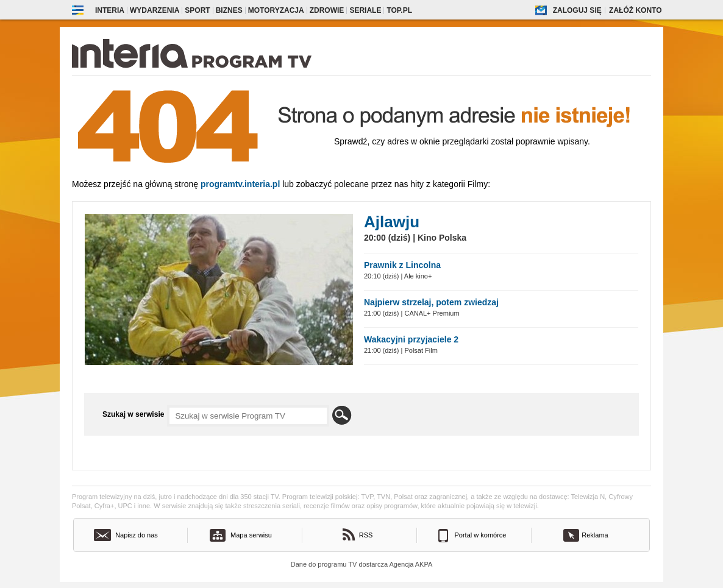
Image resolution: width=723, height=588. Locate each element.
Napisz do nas (137, 535)
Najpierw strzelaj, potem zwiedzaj (431, 302)
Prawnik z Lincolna (402, 265)
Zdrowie (327, 10)
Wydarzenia (155, 10)
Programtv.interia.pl (240, 184)
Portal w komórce (481, 535)
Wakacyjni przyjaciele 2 (411, 339)
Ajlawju (392, 222)
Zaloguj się (577, 10)
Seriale (365, 10)
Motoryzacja (276, 10)
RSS (366, 535)
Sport (197, 10)
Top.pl (399, 10)
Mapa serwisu (251, 535)
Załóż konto (635, 10)
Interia (110, 10)
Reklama (595, 535)
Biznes (229, 10)
